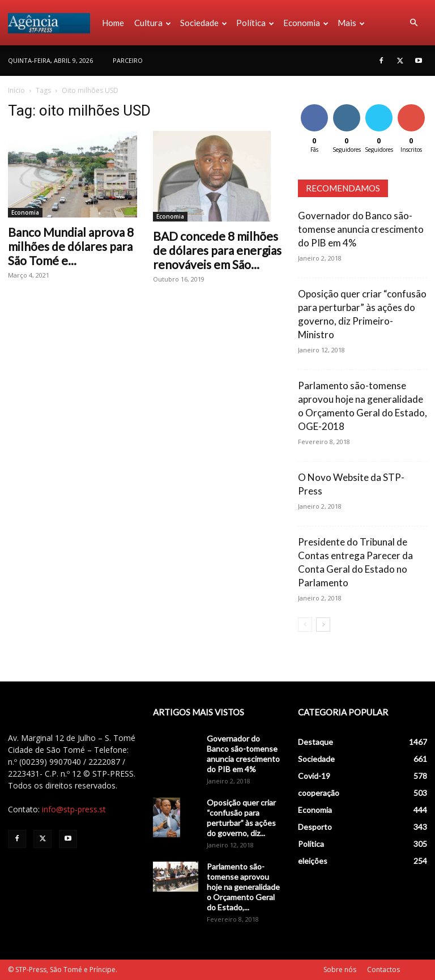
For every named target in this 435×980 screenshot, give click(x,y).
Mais (351, 23)
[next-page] (323, 625)
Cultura (153, 23)
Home (113, 23)
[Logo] (52, 23)
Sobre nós (340, 970)
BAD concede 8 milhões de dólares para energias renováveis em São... (217, 250)
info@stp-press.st (74, 809)
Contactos (383, 970)
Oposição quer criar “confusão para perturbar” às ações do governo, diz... (241, 818)
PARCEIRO (128, 60)
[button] (413, 23)
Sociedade (204, 23)
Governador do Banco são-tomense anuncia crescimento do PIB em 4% (361, 229)
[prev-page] (305, 625)
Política (255, 23)
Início (16, 90)
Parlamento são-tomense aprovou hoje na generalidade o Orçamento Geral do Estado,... (243, 887)
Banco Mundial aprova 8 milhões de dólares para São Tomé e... (71, 246)
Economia (306, 23)
